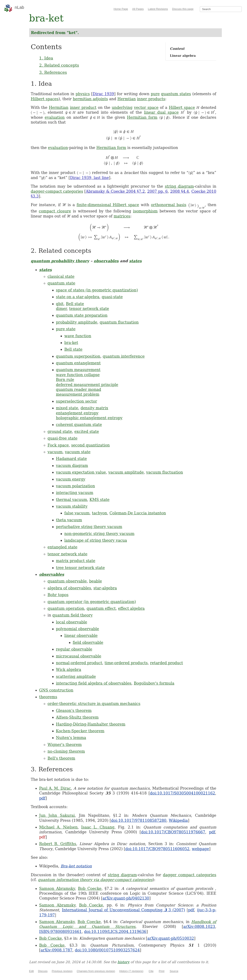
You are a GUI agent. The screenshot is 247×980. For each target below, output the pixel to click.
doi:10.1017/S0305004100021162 (183, 793)
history (123, 962)
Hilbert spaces (45, 99)
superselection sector (77, 401)
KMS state (100, 500)
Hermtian (126, 99)
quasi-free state (63, 438)
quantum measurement (78, 370)
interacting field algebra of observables (94, 683)
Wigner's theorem (65, 745)
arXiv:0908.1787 (57, 950)
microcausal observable (79, 656)
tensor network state (89, 309)
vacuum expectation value (81, 472)
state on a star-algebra (78, 297)
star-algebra (105, 588)
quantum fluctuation (119, 322)
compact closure (55, 211)
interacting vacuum (75, 493)
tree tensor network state (80, 568)
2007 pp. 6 (158, 191)
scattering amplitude (76, 676)
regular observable (74, 649)
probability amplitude (77, 322)
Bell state (75, 304)
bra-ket (71, 343)
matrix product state (76, 561)
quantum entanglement (78, 363)
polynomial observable (78, 629)
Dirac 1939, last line (90, 178)
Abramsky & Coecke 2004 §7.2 (115, 191)
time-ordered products (126, 663)
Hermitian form (142, 117)
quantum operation (66, 608)
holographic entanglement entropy (89, 418)
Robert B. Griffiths (58, 844)
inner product (83, 107)
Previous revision (62, 971)
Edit (31, 971)
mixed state (67, 408)
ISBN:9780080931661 (61, 932)
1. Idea (46, 58)
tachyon (99, 513)
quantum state (61, 283)
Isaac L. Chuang (98, 827)
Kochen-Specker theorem (80, 731)
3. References (53, 72)
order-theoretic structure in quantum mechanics (94, 704)
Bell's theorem (61, 758)
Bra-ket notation (76, 866)
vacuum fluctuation (165, 472)
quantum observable (67, 581)
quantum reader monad (79, 389)
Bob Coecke (90, 888)
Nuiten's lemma (71, 738)
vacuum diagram (72, 466)
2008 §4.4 (180, 191)
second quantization (90, 445)
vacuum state (78, 452)
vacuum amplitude (126, 472)
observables (106, 261)
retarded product (167, 663)
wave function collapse (78, 375)
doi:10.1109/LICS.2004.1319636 (115, 932)
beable (96, 581)
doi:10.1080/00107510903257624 (107, 950)
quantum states (176, 94)
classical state (61, 276)
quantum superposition (78, 356)
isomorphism (145, 211)
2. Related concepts (59, 65)
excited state (87, 431)
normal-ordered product (79, 663)
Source (174, 971)
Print (162, 971)
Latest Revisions (158, 9)
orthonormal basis (169, 205)
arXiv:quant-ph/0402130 (126, 898)
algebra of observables (69, 588)
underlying (122, 107)
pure (155, 94)
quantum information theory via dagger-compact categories (95, 880)
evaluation (55, 117)
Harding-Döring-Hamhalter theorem (91, 724)
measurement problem (78, 394)
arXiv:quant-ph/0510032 (171, 938)
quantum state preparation (82, 315)
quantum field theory (73, 615)
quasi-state (112, 297)
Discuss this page (183, 9)
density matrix (94, 408)
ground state (60, 431)
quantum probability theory (60, 261)
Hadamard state (71, 459)
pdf (42, 798)
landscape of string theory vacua (96, 540)
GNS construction (56, 690)
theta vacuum (69, 520)
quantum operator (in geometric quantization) (92, 602)
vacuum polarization (76, 486)
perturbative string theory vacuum (89, 527)
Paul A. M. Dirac (55, 788)
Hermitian (59, 107)
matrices (122, 216)
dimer (61, 309)
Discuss (43, 971)
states (135, 261)
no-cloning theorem (66, 751)
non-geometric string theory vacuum (99, 534)
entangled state (63, 547)
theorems (48, 697)
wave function (78, 336)
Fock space (58, 445)
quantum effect (101, 608)
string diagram (179, 186)
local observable (72, 622)
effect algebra (131, 608)
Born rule (65, 380)
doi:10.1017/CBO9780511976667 (173, 832)
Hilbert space (182, 107)
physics (83, 94)
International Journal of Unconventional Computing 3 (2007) (123, 910)
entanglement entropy (77, 413)
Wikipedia (178, 820)
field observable (88, 642)
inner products (151, 99)
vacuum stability (72, 506)
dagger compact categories (189, 875)
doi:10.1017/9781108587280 (139, 820)
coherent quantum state (79, 425)
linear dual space (161, 112)
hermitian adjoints (90, 99)
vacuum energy (71, 479)
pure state (66, 329)
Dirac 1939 (103, 94)
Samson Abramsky (57, 888)
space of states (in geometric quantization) (97, 290)
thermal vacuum (72, 500)
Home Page (121, 9)
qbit (60, 304)
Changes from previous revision (96, 971)
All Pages (138, 9)
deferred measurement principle (87, 385)
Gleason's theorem (74, 711)
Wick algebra (69, 670)
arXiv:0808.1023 (199, 927)
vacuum (55, 452)
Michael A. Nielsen (58, 827)
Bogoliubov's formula (154, 683)
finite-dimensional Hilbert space (108, 205)
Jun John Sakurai (57, 815)
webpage (200, 849)
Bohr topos (58, 595)
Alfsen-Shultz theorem (77, 717)
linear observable (81, 636)
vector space (146, 107)
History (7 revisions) (131, 971)
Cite (151, 971)
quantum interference (124, 356)
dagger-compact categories (57, 191)
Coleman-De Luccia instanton (138, 513)
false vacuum (77, 513)
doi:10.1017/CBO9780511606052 (157, 849)
